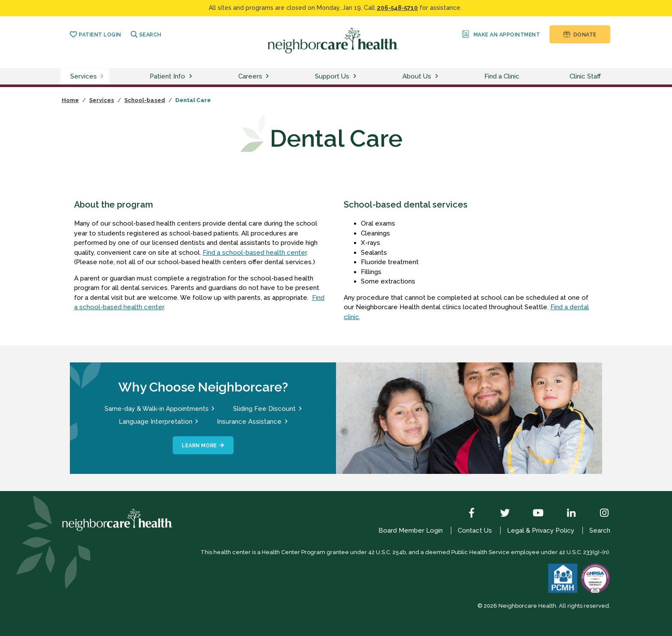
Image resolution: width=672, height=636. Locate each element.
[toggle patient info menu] (192, 77)
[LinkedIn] (565, 514)
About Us (417, 76)
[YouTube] (532, 514)
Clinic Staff (585, 76)
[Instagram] (598, 514)
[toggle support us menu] (356, 77)
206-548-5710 (397, 8)
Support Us (332, 76)
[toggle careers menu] (269, 77)
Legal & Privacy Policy (541, 531)
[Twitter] (499, 514)
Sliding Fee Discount (264, 409)
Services (84, 76)
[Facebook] (465, 514)
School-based (145, 100)
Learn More (199, 446)
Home (70, 100)
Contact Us (475, 531)
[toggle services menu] (103, 77)
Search (146, 35)
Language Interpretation (156, 422)
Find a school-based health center (255, 253)
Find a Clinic (502, 76)
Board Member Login (411, 531)
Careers (250, 76)
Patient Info (167, 76)
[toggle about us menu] (438, 77)
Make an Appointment (500, 34)
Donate (580, 34)
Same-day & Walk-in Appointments (157, 409)
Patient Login (95, 35)
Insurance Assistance (249, 422)
